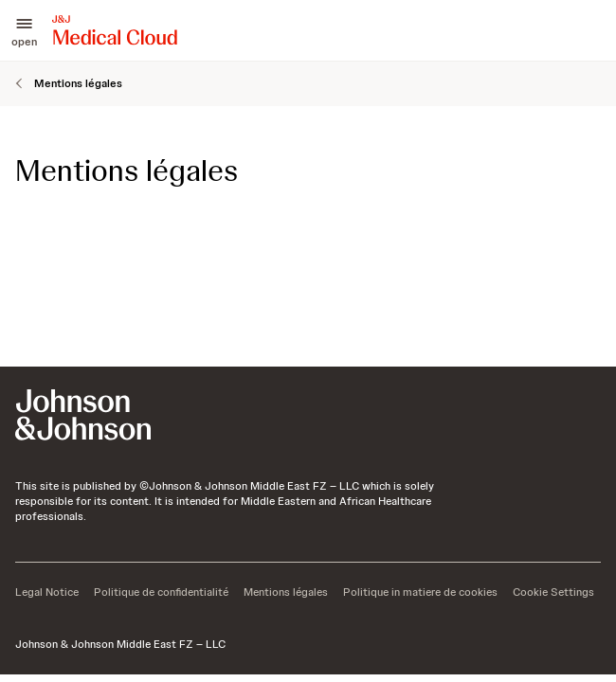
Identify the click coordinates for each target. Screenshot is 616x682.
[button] (24, 30)
